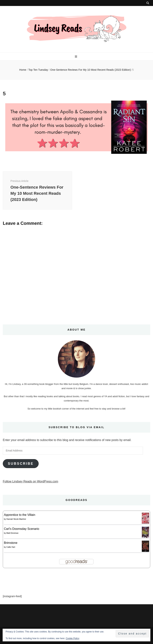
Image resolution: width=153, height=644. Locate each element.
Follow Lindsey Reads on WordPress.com (31, 481)
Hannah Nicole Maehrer (16, 519)
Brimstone (11, 543)
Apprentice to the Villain (20, 515)
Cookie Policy (72, 638)
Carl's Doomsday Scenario (22, 529)
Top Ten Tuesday (38, 70)
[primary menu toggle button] (76, 57)
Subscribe (21, 464)
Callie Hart (11, 547)
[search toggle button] (148, 3)
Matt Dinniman (12, 533)
